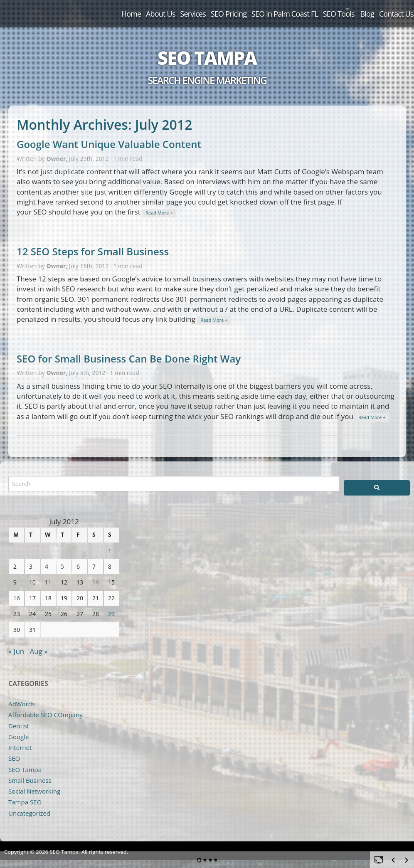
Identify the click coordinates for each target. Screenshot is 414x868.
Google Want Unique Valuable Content (109, 136)
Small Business (30, 772)
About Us (107, 9)
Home (71, 9)
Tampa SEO (25, 794)
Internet (20, 739)
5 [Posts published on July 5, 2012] (62, 558)
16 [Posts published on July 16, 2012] (17, 589)
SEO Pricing (188, 9)
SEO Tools (312, 9)
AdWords (22, 695)
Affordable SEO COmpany (46, 706)
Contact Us (391, 9)
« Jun (16, 642)
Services (146, 9)
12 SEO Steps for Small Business (93, 243)
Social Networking (34, 782)
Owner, (58, 150)
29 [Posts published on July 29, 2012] (111, 605)
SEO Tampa (207, 49)
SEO (14, 750)
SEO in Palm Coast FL (251, 9)
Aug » (39, 642)
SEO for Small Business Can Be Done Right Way (129, 350)
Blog (355, 9)
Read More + (159, 204)
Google (18, 728)
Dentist (19, 717)
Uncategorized (29, 804)
